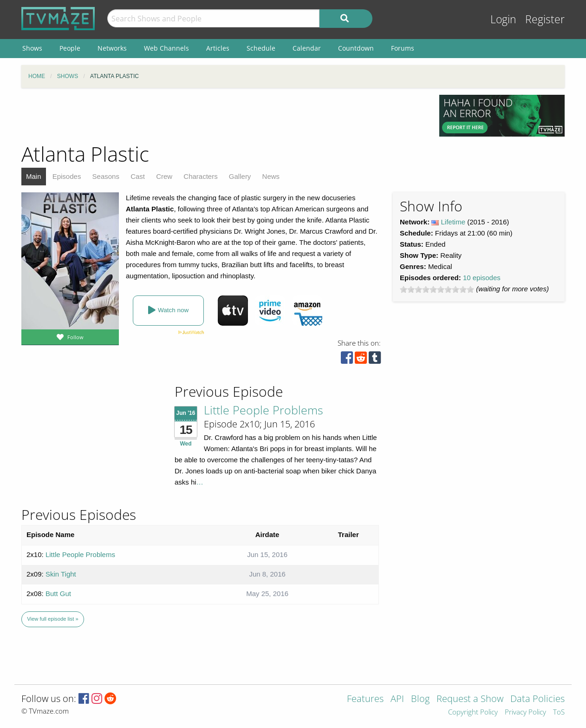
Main (34, 176)
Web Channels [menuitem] (166, 48)
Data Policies (537, 699)
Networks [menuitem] (112, 48)
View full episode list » (52, 619)
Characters (200, 176)
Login (503, 19)
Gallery (240, 176)
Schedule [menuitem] (261, 48)
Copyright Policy (473, 712)
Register (545, 19)
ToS (559, 712)
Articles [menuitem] (218, 48)
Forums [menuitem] (403, 48)
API (397, 699)
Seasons (106, 176)
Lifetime (453, 222)
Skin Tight (61, 574)
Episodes (67, 176)
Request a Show (470, 699)
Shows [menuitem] (32, 48)
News (271, 176)
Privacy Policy (525, 712)
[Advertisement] (223, 116)
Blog (420, 699)
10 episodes (482, 278)
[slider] (437, 289)
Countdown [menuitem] (356, 48)
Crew (164, 176)
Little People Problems (264, 410)
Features (365, 699)
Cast (138, 176)
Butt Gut (58, 594)
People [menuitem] (70, 48)
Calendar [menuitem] (307, 48)
